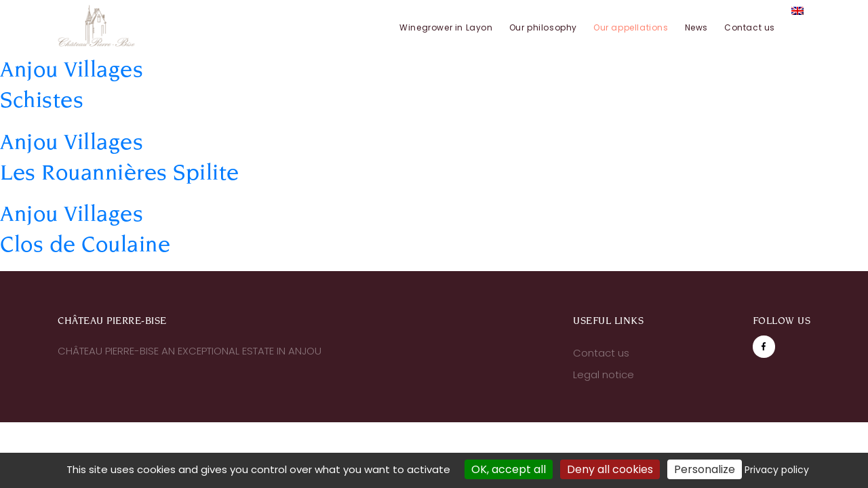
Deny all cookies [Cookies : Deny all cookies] (610, 469)
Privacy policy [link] (777, 470)
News (696, 27)
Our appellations (631, 27)
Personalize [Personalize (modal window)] (705, 469)
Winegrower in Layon (446, 27)
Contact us (750, 27)
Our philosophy (543, 27)
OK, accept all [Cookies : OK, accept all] (509, 469)
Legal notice (604, 374)
